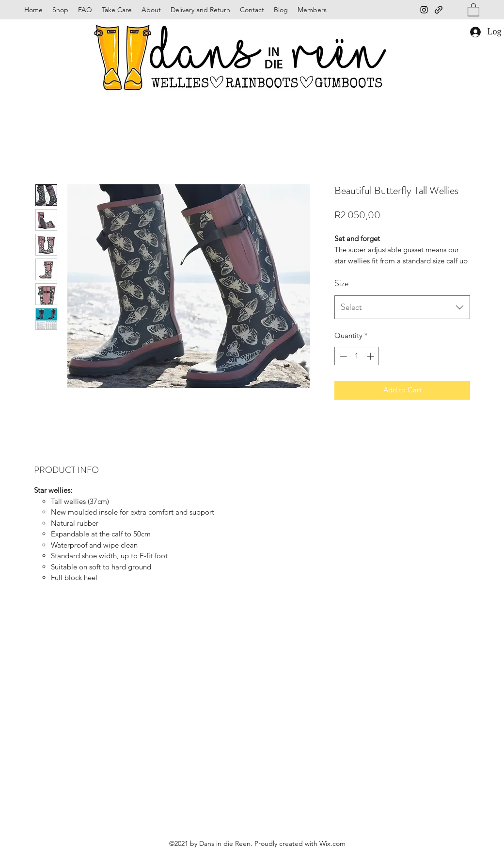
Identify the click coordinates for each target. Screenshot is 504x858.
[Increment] (371, 356)
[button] (473, 9)
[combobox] (402, 308)
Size (341, 283)
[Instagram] (424, 10)
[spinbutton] (357, 356)
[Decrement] (342, 356)
